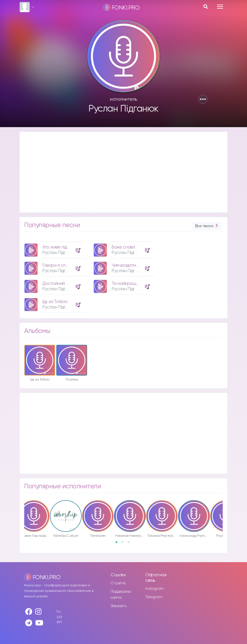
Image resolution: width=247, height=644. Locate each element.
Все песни (207, 226)
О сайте (118, 583)
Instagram (155, 589)
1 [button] (118, 544)
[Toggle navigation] (220, 7)
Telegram (154, 597)
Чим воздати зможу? (131, 265)
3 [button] (130, 544)
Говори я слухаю (59, 265)
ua (59, 617)
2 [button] (124, 544)
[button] (203, 99)
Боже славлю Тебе (131, 247)
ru (58, 611)
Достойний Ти (56, 284)
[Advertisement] (124, 172)
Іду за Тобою (55, 302)
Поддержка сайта (121, 595)
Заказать (118, 606)
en (59, 622)
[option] (55, 275)
